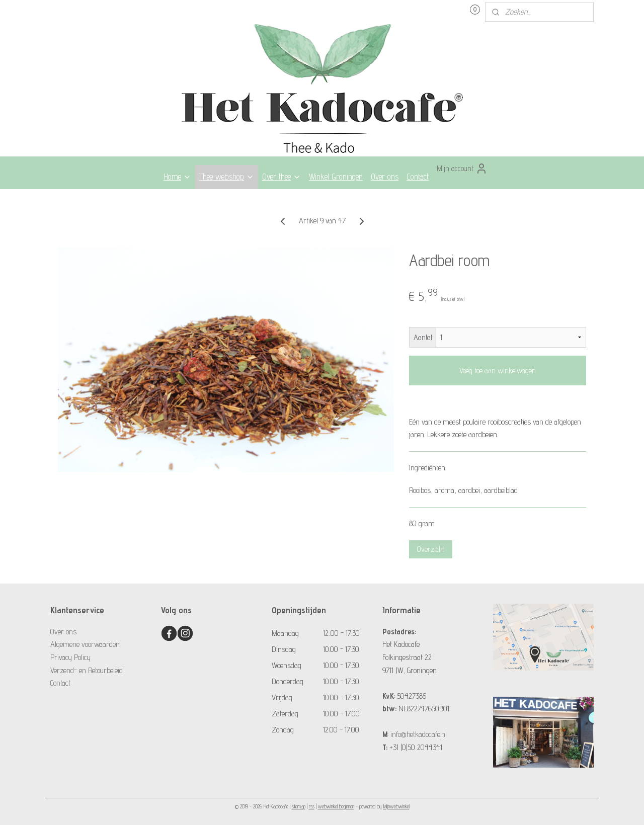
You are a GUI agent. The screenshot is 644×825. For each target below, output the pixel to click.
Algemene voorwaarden (85, 644)
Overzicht (431, 549)
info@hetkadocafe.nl (419, 734)
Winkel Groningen (336, 177)
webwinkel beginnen (336, 806)
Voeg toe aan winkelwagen (498, 370)
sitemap (299, 806)
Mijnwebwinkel (396, 806)
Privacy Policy (70, 657)
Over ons (385, 177)
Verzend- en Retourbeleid (87, 670)
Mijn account (462, 169)
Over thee (281, 177)
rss (312, 806)
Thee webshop (227, 177)
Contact (418, 177)
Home (177, 177)
